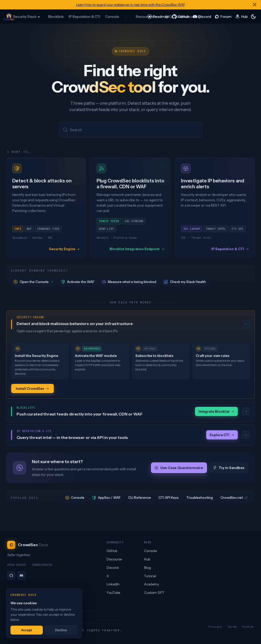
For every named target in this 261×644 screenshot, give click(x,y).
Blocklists (56, 17)
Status (248, 627)
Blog (147, 568)
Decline (61, 630)
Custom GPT (154, 593)
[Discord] (21, 575)
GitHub (112, 551)
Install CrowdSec (32, 388)
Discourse (114, 559)
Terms (232, 627)
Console (112, 17)
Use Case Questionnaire (179, 468)
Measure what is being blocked (129, 282)
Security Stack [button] (25, 17)
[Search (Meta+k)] (130, 130)
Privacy (215, 627)
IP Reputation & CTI (84, 17)
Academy (152, 584)
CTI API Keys (169, 498)
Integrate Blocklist (216, 412)
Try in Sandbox (229, 468)
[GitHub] (11, 575)
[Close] (255, 5)
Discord (113, 568)
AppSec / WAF (106, 498)
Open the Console (34, 282)
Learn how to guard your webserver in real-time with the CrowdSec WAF (131, 5)
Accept (27, 630)
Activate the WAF (78, 282)
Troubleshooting (200, 498)
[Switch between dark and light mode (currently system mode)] (253, 17)
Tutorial (150, 576)
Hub (147, 559)
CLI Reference (140, 498)
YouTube (113, 593)
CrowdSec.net (234, 498)
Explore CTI (222, 435)
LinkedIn (113, 584)
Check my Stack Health (185, 282)
